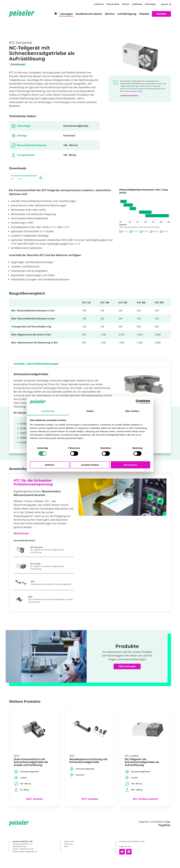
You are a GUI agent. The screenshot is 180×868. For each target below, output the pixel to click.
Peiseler (144, 14)
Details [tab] (90, 411)
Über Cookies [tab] (132, 411)
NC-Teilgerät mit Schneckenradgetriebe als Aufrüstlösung (47, 550)
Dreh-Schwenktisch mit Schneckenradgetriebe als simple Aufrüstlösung (50, 599)
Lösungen (66, 14)
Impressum (69, 844)
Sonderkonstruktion (89, 14)
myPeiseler (99, 4)
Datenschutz (69, 841)
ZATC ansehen (35, 799)
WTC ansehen (90, 799)
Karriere (126, 4)
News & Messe (113, 4)
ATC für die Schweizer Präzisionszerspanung (33, 482)
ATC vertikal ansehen (146, 799)
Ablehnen (49, 465)
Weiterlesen (21, 533)
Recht (66, 846)
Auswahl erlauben (90, 465)
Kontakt (161, 14)
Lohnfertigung (127, 14)
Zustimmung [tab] (48, 411)
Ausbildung (137, 4)
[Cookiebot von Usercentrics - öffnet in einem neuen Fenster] (138, 402)
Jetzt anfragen (127, 666)
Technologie (150, 4)
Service (110, 14)
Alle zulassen (130, 465)
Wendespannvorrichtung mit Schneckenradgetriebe (51, 583)
